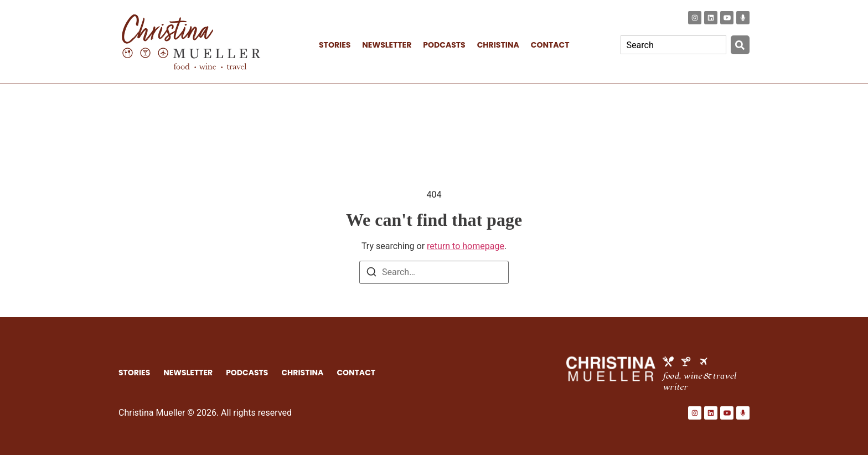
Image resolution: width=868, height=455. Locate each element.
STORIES (335, 45)
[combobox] (673, 45)
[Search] (740, 45)
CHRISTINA (498, 45)
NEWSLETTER (387, 45)
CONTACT (550, 45)
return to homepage (466, 246)
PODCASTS (444, 45)
